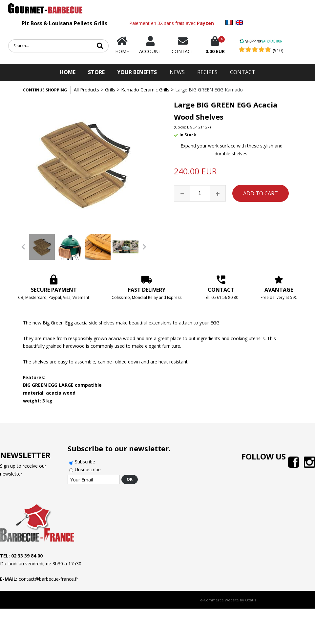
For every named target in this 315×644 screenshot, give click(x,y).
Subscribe (85, 462)
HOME (68, 72)
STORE (96, 72)
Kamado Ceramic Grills (145, 90)
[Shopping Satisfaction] (261, 42)
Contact (243, 72)
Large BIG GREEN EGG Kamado (209, 90)
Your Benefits (137, 72)
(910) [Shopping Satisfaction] (278, 50)
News (177, 72)
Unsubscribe (88, 469)
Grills (110, 90)
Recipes (207, 72)
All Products (86, 90)
